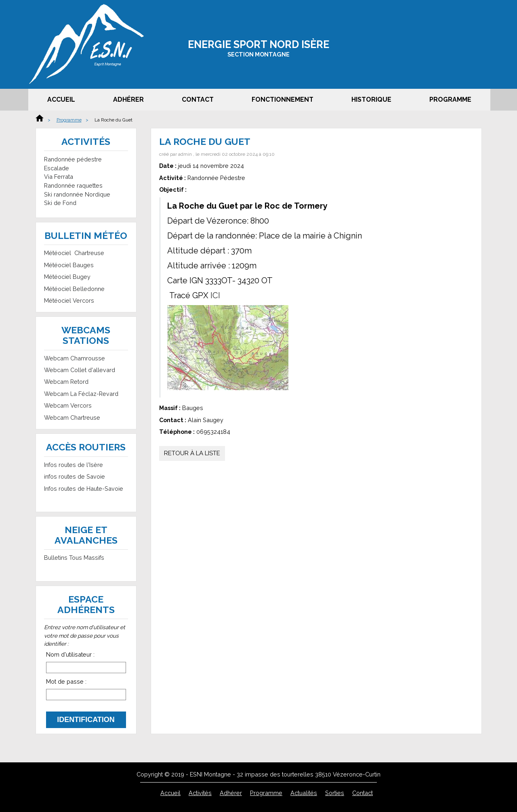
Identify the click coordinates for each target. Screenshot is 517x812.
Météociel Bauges (69, 265)
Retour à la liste (192, 453)
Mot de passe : (66, 681)
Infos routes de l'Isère (74, 465)
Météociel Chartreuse (74, 253)
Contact (198, 99)
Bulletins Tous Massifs (74, 558)
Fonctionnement (283, 99)
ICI (215, 295)
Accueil (61, 99)
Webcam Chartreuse (72, 418)
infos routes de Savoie (75, 476)
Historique (371, 99)
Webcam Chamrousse (75, 358)
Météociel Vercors (69, 300)
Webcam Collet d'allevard (80, 370)
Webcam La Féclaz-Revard (81, 394)
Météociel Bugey (67, 277)
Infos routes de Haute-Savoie (84, 489)
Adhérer (128, 99)
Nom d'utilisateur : (70, 654)
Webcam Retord (66, 382)
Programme (450, 99)
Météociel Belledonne (74, 289)
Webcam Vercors (68, 405)
